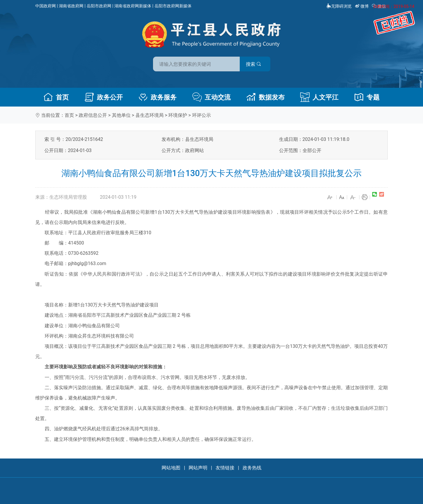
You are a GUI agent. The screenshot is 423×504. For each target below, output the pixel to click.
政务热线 (252, 468)
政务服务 (157, 97)
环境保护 (178, 115)
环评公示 (202, 115)
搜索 (254, 64)
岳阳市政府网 (99, 6)
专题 (367, 97)
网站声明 (198, 468)
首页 (56, 97)
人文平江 (319, 97)
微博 (362, 6)
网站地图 (171, 468)
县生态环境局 (150, 115)
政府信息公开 (93, 115)
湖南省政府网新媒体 (133, 6)
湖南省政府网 (71, 6)
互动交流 (211, 97)
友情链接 (225, 468)
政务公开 (104, 97)
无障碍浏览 (339, 6)
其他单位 (121, 115)
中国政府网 (46, 6)
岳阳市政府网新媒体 (173, 6)
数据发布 (266, 97)
